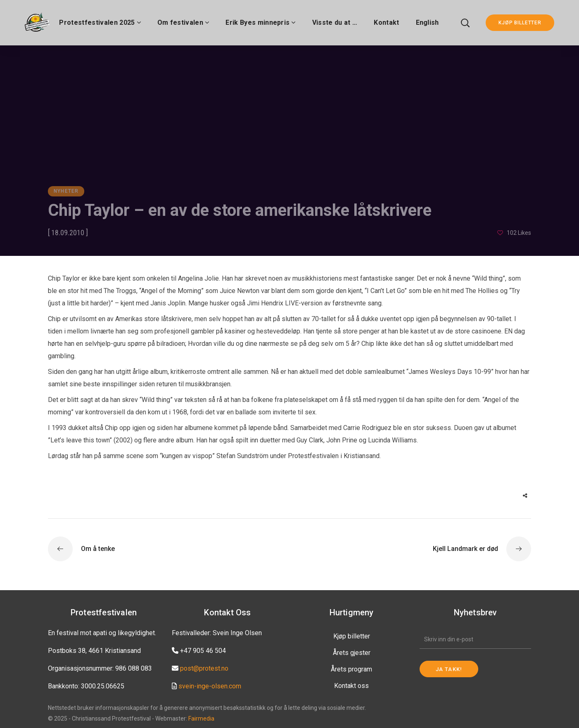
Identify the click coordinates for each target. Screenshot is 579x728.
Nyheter (66, 191)
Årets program (351, 669)
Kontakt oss (351, 686)
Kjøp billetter (352, 636)
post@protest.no (204, 668)
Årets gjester (352, 653)
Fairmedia (201, 719)
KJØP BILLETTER (520, 23)
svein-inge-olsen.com (210, 686)
